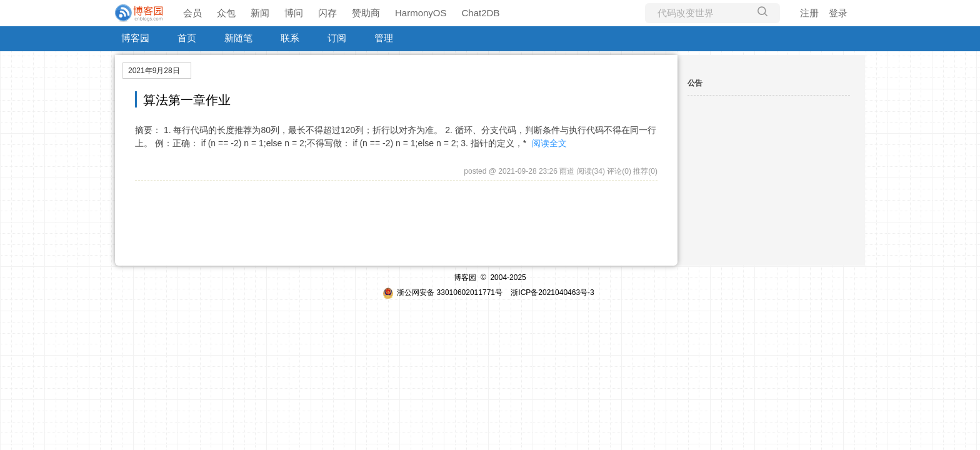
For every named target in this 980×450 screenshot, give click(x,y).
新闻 (260, 13)
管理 (384, 38)
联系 (290, 38)
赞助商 (366, 13)
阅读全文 (549, 143)
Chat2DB (481, 13)
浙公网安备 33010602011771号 (442, 292)
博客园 (135, 38)
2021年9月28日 (154, 71)
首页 (187, 38)
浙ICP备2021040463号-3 (552, 292)
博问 (294, 13)
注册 (809, 13)
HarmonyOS (421, 13)
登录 (838, 13)
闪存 (327, 13)
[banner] (140, 13)
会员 (192, 13)
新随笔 (238, 38)
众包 (226, 13)
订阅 (337, 38)
